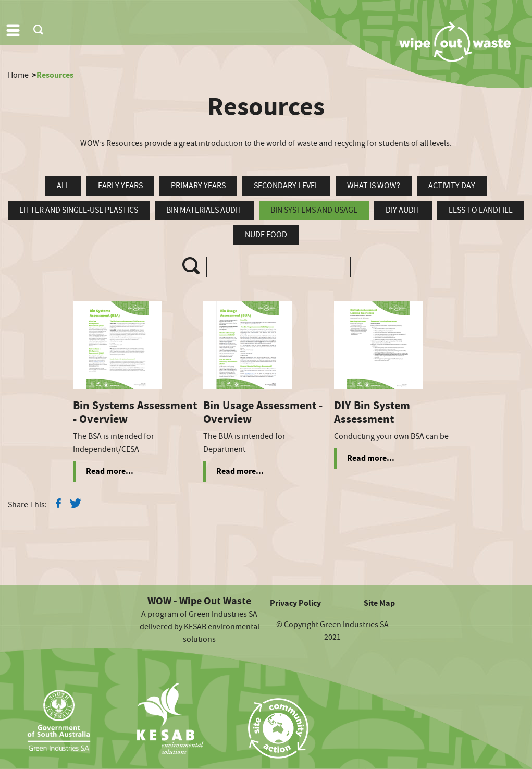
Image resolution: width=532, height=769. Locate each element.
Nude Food (266, 235)
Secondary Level (286, 186)
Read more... (110, 471)
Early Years (120, 186)
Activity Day (452, 186)
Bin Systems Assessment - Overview (135, 413)
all (63, 186)
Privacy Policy (295, 603)
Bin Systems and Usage (314, 210)
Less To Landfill (481, 210)
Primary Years (198, 186)
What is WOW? (374, 186)
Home (18, 75)
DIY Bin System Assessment (372, 413)
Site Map (379, 603)
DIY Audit (403, 210)
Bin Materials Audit (204, 210)
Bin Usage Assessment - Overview (263, 413)
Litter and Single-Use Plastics (79, 210)
